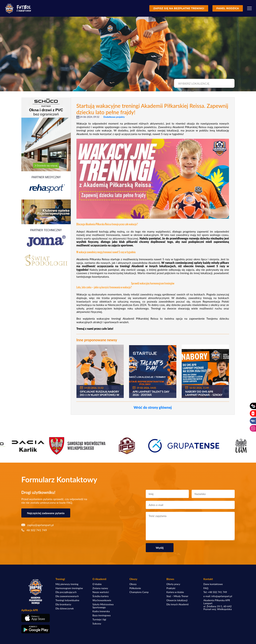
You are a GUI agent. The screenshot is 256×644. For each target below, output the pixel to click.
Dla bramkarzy (63, 604)
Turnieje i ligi (99, 619)
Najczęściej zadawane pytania (46, 513)
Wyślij (160, 548)
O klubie (97, 584)
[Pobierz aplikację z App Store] (36, 618)
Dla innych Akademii (178, 604)
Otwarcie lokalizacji (177, 600)
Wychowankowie (102, 600)
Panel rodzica (228, 8)
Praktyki (171, 588)
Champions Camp (139, 592)
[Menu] (249, 8)
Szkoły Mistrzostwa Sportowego (103, 606)
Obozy (133, 584)
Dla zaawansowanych (67, 596)
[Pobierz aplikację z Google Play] (36, 629)
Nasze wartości (101, 592)
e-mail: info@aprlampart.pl (218, 596)
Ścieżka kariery (101, 596)
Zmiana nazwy (100, 588)
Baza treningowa (102, 615)
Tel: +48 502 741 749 (215, 592)
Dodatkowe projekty (114, 117)
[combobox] (204, 83)
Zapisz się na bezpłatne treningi (179, 8)
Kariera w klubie (175, 592)
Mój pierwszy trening (67, 584)
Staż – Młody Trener (177, 596)
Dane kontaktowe (213, 584)
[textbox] (204, 83)
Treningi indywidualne (67, 600)
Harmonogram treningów (69, 588)
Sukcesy (97, 624)
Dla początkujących (66, 592)
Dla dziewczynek (65, 608)
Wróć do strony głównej (153, 407)
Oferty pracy (173, 584)
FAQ (206, 588)
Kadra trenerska (101, 611)
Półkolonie (135, 588)
